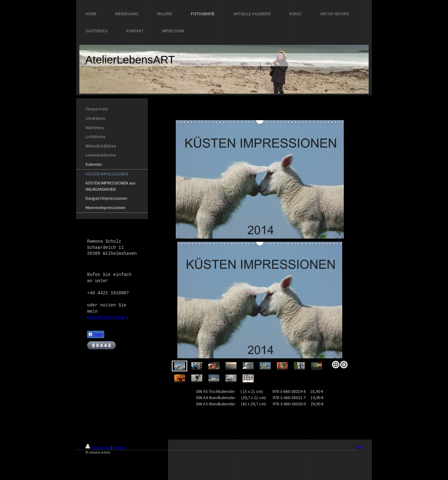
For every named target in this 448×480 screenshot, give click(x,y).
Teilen (96, 334)
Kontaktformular (107, 317)
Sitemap (119, 447)
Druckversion (98, 447)
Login (359, 446)
